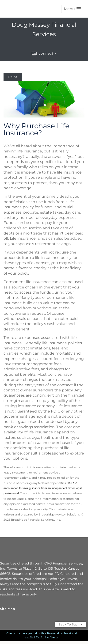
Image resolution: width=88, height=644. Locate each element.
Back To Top (71, 624)
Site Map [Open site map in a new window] (8, 609)
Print (13, 77)
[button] (72, 9)
